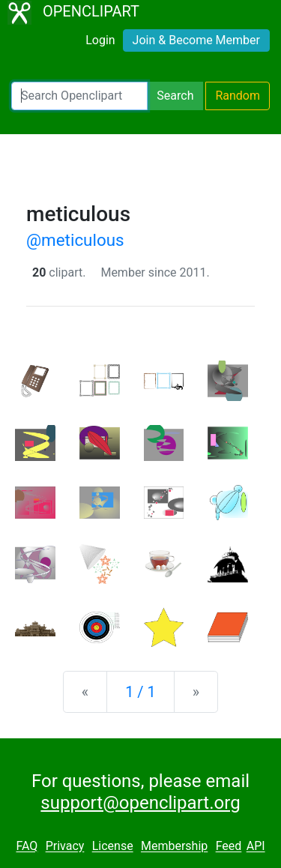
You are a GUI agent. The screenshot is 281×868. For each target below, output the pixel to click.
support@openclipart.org (140, 803)
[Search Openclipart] (79, 96)
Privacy (65, 847)
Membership (174, 847)
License (113, 847)
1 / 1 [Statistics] (140, 692)
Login (100, 40)
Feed (229, 847)
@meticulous (75, 240)
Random (238, 96)
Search (175, 96)
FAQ (27, 847)
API (256, 847)
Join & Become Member (196, 40)
